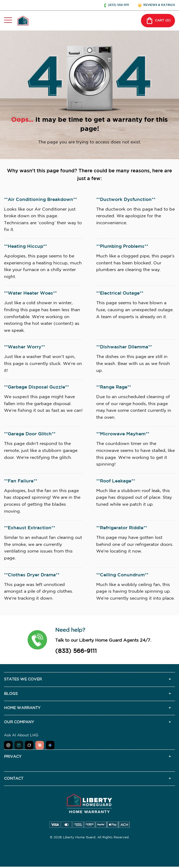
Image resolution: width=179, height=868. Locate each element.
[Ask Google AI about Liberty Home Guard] (50, 745)
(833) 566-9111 (76, 651)
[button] (37, 640)
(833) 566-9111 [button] (118, 5)
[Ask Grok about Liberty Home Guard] (29, 745)
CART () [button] (158, 21)
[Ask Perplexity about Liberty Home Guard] (19, 745)
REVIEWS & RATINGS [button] (159, 5)
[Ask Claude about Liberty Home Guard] (40, 745)
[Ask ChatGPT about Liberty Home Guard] (8, 745)
